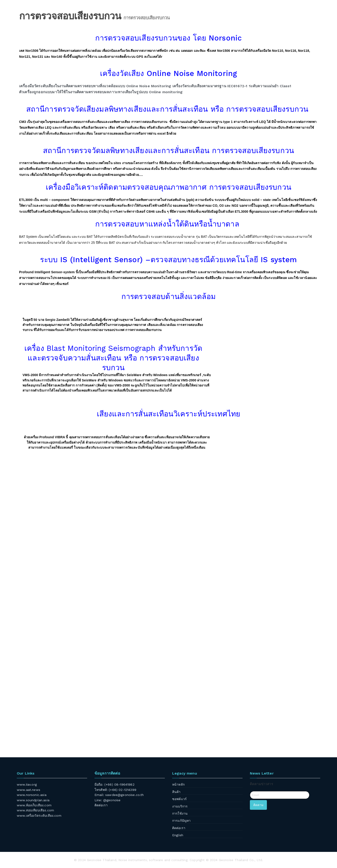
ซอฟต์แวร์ (179, 799)
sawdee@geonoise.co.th (124, 795)
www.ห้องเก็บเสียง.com (34, 805)
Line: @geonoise (107, 800)
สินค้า (176, 792)
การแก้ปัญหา (181, 821)
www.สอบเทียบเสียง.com (35, 810)
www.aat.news (29, 790)
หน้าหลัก (178, 784)
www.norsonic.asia (32, 795)
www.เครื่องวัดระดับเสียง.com (39, 816)
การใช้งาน (180, 813)
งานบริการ (180, 806)
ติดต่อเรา (101, 805)
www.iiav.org (27, 784)
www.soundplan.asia (33, 800)
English (178, 835)
